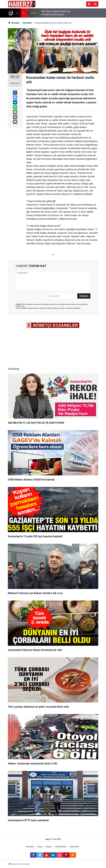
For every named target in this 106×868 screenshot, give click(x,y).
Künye (40, 847)
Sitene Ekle (74, 847)
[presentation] (17, 13)
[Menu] (89, 4)
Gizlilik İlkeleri (61, 847)
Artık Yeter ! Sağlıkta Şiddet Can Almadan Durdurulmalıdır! (56, 13)
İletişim (49, 847)
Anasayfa (30, 847)
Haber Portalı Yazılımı (21, 864)
